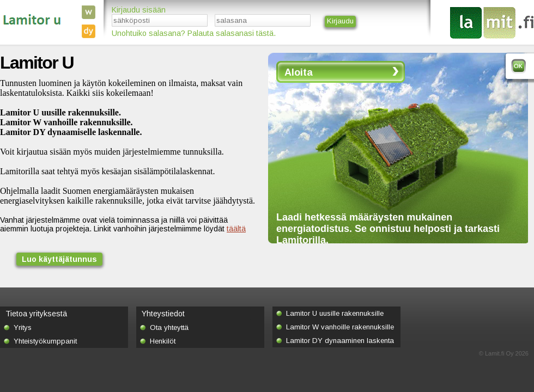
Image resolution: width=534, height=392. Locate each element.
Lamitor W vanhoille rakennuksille (340, 327)
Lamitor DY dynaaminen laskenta (340, 341)
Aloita (299, 72)
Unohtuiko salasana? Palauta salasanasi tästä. (194, 33)
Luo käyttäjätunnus (59, 259)
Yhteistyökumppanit (45, 341)
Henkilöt (163, 341)
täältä (236, 229)
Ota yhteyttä (169, 327)
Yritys (23, 327)
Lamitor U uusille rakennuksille (335, 313)
